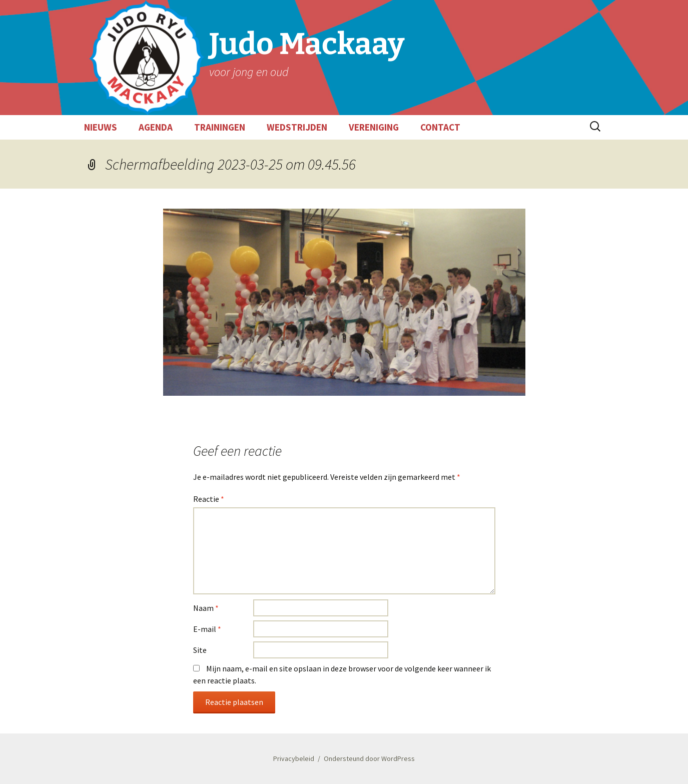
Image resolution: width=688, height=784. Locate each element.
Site (200, 650)
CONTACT (440, 127)
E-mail (207, 629)
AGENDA (156, 127)
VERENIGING (374, 127)
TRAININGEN (220, 127)
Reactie (209, 499)
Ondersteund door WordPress (369, 758)
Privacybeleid (294, 758)
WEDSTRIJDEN (297, 127)
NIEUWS (101, 127)
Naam (206, 608)
